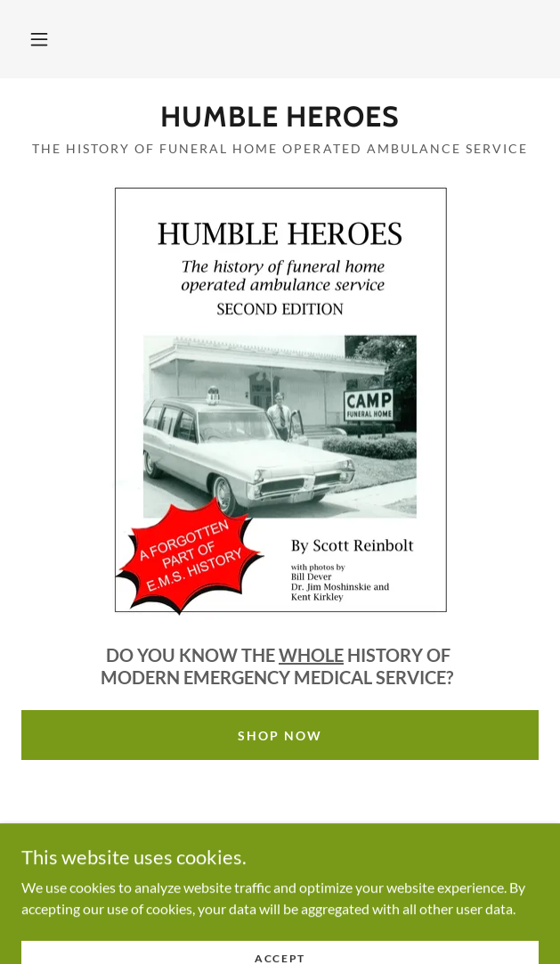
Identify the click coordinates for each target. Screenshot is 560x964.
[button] (39, 39)
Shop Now (280, 735)
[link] (280, 117)
